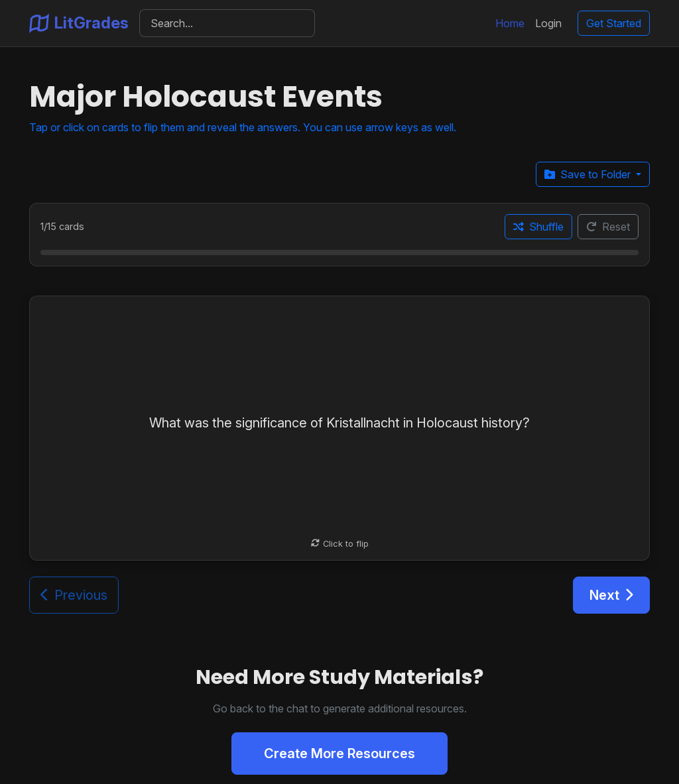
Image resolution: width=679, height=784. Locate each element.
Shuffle (538, 227)
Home (510, 23)
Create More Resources (339, 754)
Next (611, 595)
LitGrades (79, 23)
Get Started (614, 23)
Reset (608, 227)
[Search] (227, 23)
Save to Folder (589, 174)
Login (548, 23)
